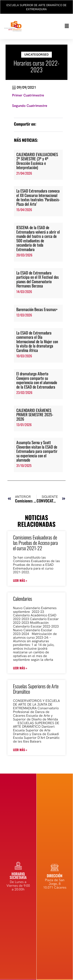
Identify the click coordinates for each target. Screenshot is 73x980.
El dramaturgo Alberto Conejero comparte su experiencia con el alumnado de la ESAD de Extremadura (37, 380)
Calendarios (23, 599)
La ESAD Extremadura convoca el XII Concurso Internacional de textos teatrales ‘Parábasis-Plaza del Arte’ (38, 197)
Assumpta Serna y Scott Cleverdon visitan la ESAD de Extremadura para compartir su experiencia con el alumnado (37, 451)
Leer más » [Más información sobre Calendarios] (20, 668)
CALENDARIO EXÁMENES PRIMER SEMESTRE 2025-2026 (35, 415)
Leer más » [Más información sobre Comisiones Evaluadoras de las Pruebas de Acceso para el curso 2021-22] (20, 580)
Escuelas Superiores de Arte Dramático (36, 689)
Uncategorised (36, 55)
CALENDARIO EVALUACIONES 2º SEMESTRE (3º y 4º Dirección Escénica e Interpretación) (37, 161)
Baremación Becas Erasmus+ (37, 309)
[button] (52, 26)
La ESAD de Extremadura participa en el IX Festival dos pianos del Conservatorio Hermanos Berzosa (38, 279)
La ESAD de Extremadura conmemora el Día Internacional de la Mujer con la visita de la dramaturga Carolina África (37, 341)
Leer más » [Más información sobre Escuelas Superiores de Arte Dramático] (20, 750)
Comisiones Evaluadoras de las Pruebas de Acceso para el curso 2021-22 (35, 543)
